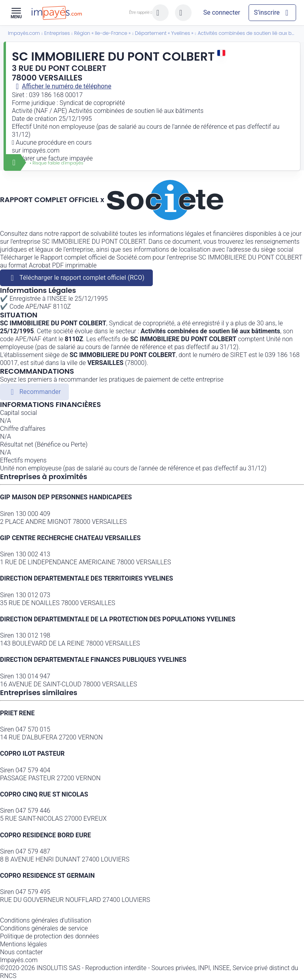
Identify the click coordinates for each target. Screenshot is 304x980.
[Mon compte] (222, 13)
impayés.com (41, 150)
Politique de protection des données (49, 936)
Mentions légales (24, 944)
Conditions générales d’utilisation (46, 920)
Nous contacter (21, 952)
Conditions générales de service (44, 928)
